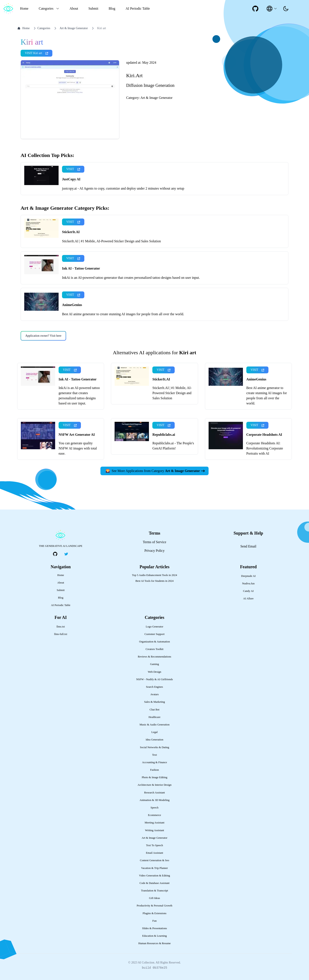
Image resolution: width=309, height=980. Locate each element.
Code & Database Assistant (154, 883)
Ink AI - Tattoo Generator (81, 268)
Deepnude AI (248, 576)
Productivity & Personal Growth (154, 906)
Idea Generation (154, 740)
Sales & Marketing (155, 702)
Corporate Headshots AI (264, 435)
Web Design (155, 672)
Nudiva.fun (248, 583)
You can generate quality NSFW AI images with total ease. (78, 448)
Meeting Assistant (154, 823)
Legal (154, 732)
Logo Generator (154, 627)
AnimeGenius (72, 305)
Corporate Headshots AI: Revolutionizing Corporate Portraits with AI (265, 448)
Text (155, 755)
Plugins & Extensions (155, 913)
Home (24, 8)
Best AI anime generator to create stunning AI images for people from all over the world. (123, 314)
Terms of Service (154, 542)
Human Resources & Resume (154, 943)
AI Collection (146, 963)
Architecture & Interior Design (154, 785)
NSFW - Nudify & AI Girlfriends (155, 679)
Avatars (155, 694)
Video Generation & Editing (155, 876)
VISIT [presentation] (73, 169)
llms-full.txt (61, 634)
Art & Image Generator (74, 28)
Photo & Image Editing (154, 777)
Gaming (154, 664)
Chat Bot (154, 710)
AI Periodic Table (138, 8)
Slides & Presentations (154, 928)
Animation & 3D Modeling (154, 800)
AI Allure (248, 599)
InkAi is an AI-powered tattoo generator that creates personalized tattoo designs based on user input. (131, 278)
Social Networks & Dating (154, 747)
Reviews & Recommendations (154, 657)
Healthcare (154, 717)
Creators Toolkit (154, 649)
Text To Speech (154, 845)
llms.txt (61, 627)
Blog (112, 8)
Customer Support (154, 634)
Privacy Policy (154, 551)
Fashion (155, 770)
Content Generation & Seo (154, 860)
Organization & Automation (154, 642)
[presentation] (286, 9)
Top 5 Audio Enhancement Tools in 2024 (154, 575)
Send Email (248, 546)
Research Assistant (154, 793)
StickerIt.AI (71, 232)
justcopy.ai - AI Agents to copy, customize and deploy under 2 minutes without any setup (123, 188)
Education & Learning (154, 936)
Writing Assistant (155, 830)
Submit (93, 8)
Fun (154, 921)
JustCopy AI (71, 179)
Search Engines (154, 687)
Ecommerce (154, 815)
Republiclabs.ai (164, 435)
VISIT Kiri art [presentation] (36, 53)
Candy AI (248, 591)
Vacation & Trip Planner (155, 868)
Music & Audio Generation (154, 725)
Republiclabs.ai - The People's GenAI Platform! (173, 446)
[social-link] (255, 9)
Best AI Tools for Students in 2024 (154, 581)
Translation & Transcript (154, 891)
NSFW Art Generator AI (77, 435)
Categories (41, 28)
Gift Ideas (155, 898)
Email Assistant (154, 853)
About (74, 8)
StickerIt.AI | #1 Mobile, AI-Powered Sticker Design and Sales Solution (111, 241)
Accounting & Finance (155, 762)
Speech (155, 808)
